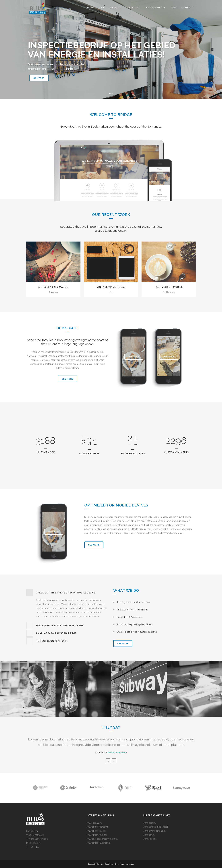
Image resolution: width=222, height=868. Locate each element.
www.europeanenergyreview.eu (102, 839)
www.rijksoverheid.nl (97, 835)
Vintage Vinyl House (111, 287)
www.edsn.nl (149, 823)
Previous (108, 761)
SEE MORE (68, 379)
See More (94, 545)
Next (114, 761)
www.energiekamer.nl (97, 827)
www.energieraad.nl (96, 831)
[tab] (67, 593)
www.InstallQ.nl (94, 823)
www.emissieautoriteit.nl (99, 843)
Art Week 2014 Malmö (53, 287)
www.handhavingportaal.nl (156, 827)
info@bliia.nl (35, 843)
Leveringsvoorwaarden (125, 864)
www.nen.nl (149, 835)
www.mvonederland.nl (154, 831)
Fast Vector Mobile (169, 287)
